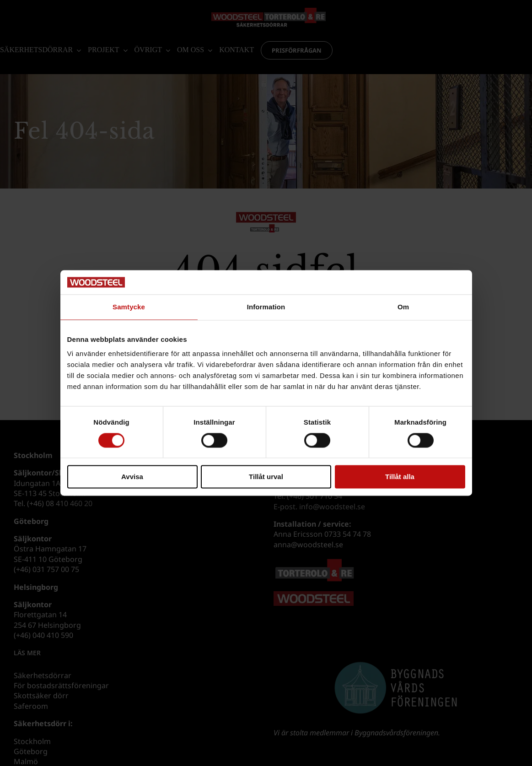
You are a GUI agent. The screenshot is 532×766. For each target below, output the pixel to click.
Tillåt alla (400, 477)
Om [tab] (403, 307)
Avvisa (132, 477)
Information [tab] (266, 307)
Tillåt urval (266, 477)
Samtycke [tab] (129, 307)
